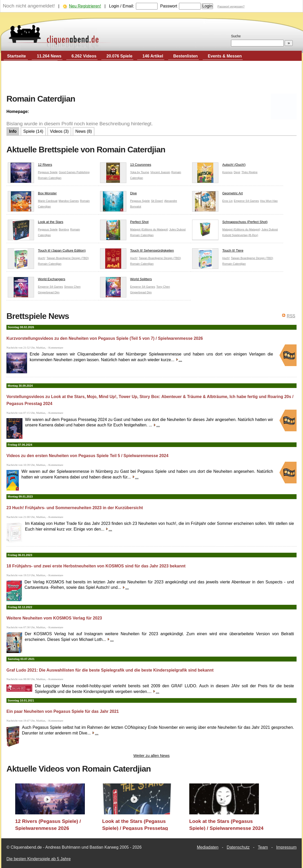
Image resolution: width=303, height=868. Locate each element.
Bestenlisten (186, 56)
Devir (237, 172)
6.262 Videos (84, 56)
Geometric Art (217, 194)
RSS (291, 316)
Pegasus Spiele (48, 172)
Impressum (286, 847)
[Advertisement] (152, 78)
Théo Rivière (249, 172)
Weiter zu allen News (151, 755)
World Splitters (126, 280)
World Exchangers (36, 280)
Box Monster (32, 194)
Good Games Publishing (74, 172)
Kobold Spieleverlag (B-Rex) (240, 235)
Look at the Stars (35, 223)
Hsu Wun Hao (269, 201)
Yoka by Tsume (140, 172)
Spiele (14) (33, 131)
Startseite (17, 56)
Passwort (169, 6)
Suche (236, 36)
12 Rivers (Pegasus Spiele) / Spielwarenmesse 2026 (48, 824)
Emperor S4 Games (246, 201)
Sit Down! (157, 201)
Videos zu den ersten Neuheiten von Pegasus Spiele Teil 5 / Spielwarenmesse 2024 (87, 456)
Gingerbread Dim (49, 292)
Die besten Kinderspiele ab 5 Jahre (39, 859)
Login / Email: (122, 6)
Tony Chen (163, 287)
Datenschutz (238, 847)
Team (263, 847)
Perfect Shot (124, 223)
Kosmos (227, 172)
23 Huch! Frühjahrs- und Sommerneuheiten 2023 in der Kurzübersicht (75, 508)
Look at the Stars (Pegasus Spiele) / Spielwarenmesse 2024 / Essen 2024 (226, 824)
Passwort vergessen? (231, 6)
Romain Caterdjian (50, 178)
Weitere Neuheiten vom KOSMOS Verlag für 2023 (54, 618)
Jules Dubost (177, 229)
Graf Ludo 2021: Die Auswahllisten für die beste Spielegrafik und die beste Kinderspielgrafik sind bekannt (110, 670)
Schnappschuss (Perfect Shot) (230, 223)
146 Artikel (153, 56)
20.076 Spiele (120, 56)
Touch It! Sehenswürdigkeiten (137, 252)
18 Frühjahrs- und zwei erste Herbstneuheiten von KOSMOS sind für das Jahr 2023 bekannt (96, 566)
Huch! (42, 258)
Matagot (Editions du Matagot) (149, 229)
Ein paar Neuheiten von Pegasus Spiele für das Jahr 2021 (63, 711)
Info (13, 131)
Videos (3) (59, 131)
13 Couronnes (126, 166)
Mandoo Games (69, 201)
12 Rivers (30, 166)
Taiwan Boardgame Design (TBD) (68, 258)
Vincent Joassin (160, 172)
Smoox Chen (72, 287)
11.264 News (49, 56)
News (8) (84, 131)
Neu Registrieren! (85, 6)
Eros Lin (227, 201)
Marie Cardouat (48, 201)
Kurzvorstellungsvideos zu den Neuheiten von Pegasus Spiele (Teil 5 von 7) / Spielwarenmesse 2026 (105, 338)
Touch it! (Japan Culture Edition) (47, 252)
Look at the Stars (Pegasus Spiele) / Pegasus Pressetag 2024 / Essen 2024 (135, 824)
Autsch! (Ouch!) (219, 166)
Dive (118, 194)
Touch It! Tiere (218, 252)
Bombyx (64, 229)
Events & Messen (225, 56)
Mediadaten (208, 847)
